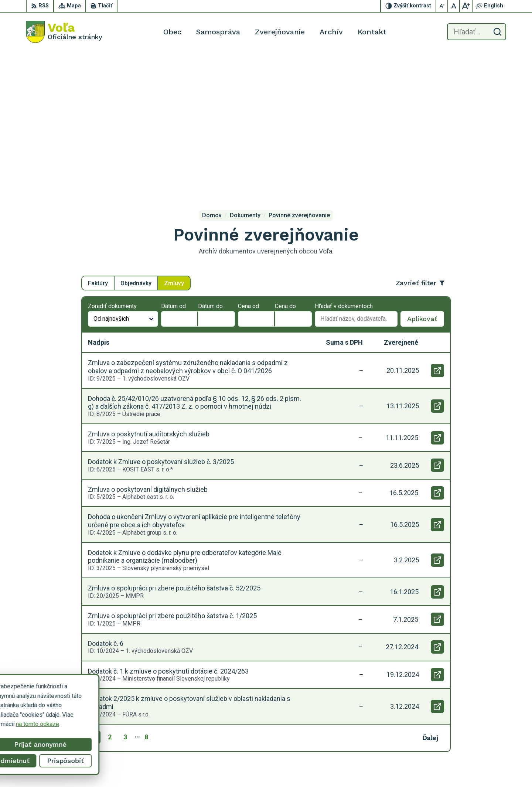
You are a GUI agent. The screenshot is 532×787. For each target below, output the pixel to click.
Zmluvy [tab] (174, 142)
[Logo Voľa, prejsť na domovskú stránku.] (64, 32)
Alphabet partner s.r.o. (123, 696)
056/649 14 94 (470, 730)
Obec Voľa (83, 703)
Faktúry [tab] (98, 142)
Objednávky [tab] (136, 142)
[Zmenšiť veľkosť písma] (442, 6)
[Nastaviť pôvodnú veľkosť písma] (454, 6)
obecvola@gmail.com (479, 739)
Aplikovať (426, 180)
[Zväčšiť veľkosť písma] (466, 6)
